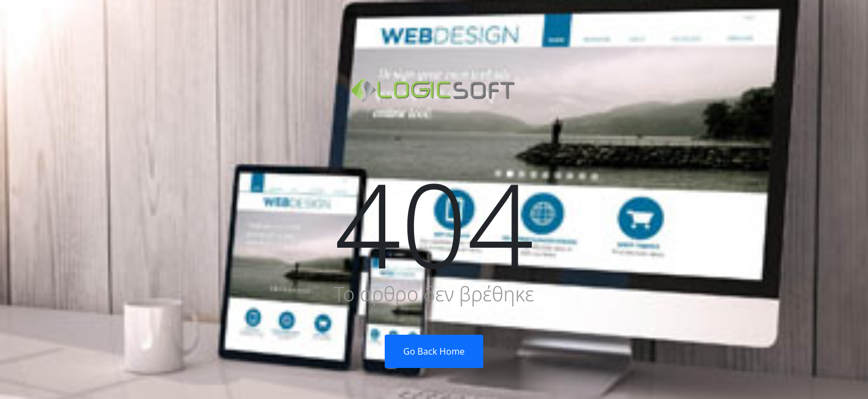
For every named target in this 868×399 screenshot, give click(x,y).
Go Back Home (434, 351)
